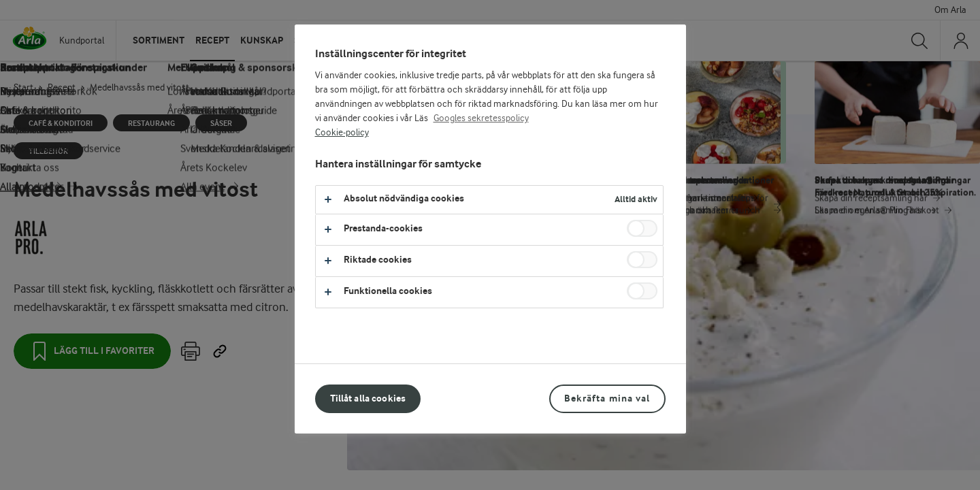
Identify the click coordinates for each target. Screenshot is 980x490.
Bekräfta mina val (607, 398)
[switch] (642, 228)
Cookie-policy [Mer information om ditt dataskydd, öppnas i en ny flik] (342, 133)
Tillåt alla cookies (368, 398)
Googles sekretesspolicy (481, 118)
